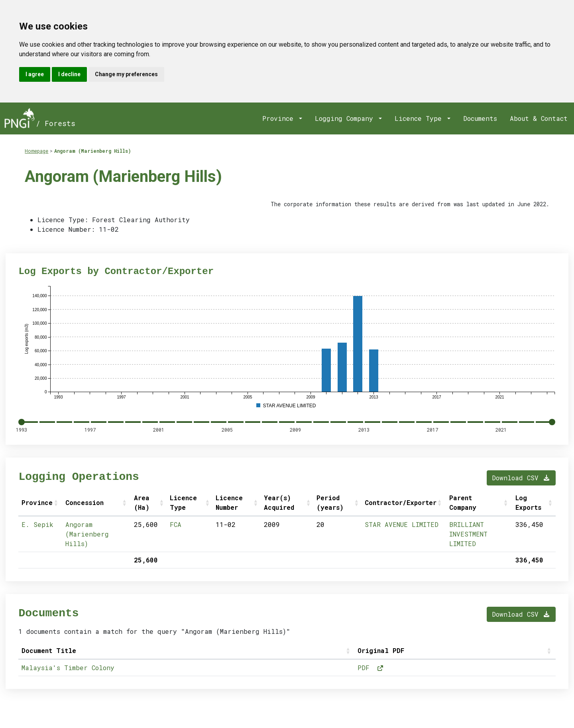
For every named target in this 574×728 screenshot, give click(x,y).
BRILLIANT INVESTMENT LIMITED (468, 534)
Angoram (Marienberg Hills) (93, 151)
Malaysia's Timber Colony (68, 668)
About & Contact (539, 118)
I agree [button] (35, 74)
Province (280, 118)
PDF (371, 668)
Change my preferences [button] (126, 74)
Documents (480, 118)
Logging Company (346, 118)
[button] (57, 503)
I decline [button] (69, 74)
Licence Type (420, 118)
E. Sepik (37, 524)
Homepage (36, 151)
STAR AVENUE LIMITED (402, 524)
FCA (176, 524)
